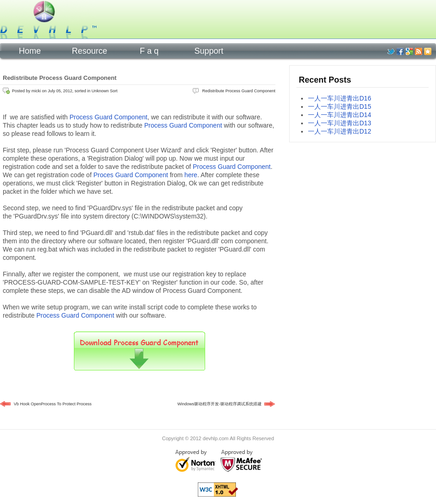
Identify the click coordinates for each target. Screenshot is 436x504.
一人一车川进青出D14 (340, 115)
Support (209, 51)
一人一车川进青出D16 (340, 98)
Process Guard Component (109, 117)
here (191, 175)
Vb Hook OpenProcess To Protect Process (53, 404)
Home (30, 51)
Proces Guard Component (131, 175)
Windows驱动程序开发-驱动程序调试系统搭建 (219, 404)
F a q (149, 51)
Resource (89, 51)
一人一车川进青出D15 (340, 106)
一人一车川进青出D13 (340, 123)
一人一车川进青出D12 (340, 131)
